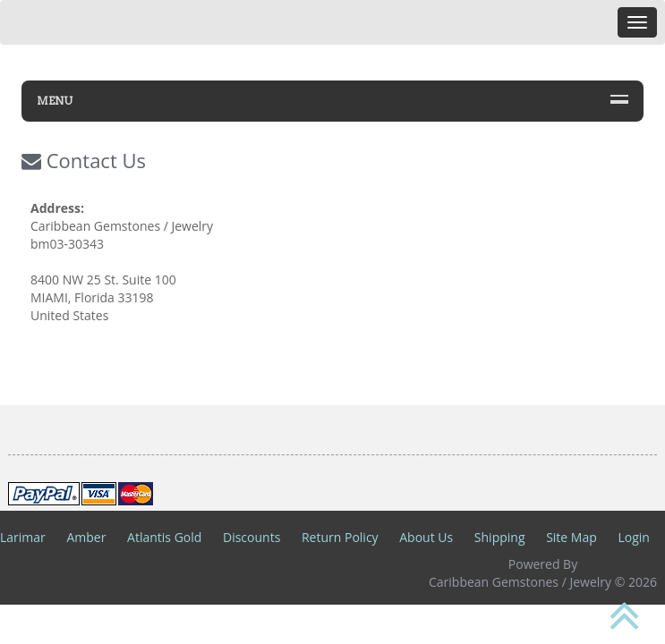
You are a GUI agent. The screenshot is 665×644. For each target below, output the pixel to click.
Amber (86, 537)
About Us (426, 537)
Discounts (252, 537)
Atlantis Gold (164, 537)
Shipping (500, 537)
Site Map (571, 537)
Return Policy (340, 537)
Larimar (23, 537)
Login (633, 537)
